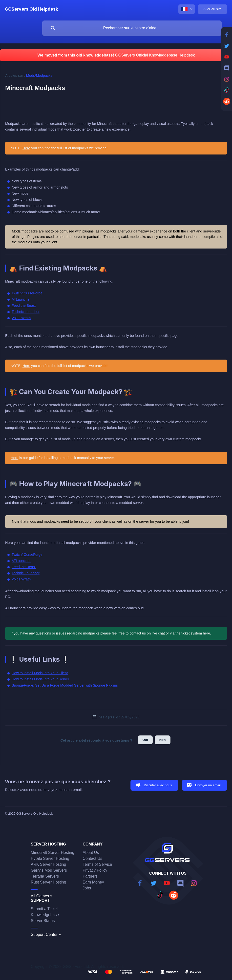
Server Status (43, 921)
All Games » (42, 896)
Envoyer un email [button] (208, 785)
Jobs (87, 888)
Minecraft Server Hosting (53, 853)
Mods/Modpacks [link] (39, 76)
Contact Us (93, 858)
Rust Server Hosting (49, 882)
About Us (91, 853)
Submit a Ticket (44, 909)
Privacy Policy (95, 870)
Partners (90, 876)
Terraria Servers (45, 876)
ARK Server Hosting (49, 864)
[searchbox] (132, 28)
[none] (32, 9)
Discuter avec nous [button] (158, 785)
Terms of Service (97, 864)
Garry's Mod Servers (49, 870)
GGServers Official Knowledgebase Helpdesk (155, 55)
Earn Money (93, 882)
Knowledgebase (45, 915)
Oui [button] (145, 740)
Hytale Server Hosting (50, 858)
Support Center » (46, 934)
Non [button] (163, 740)
